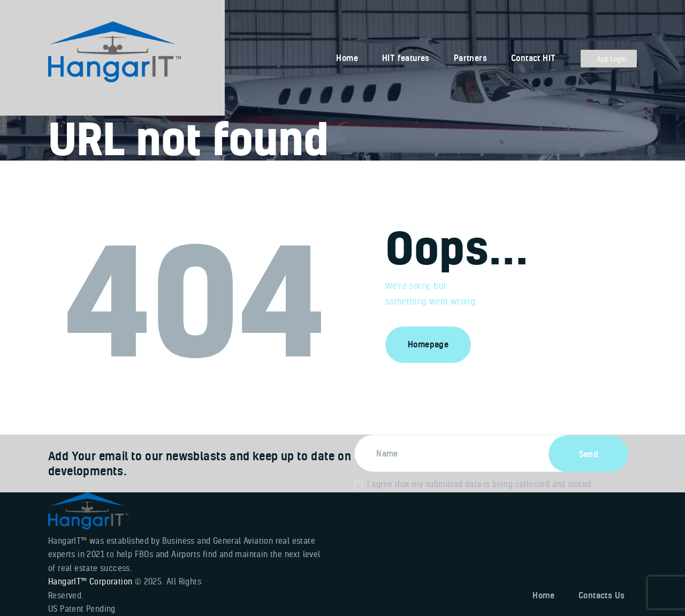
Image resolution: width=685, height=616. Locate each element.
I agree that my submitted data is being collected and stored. (480, 484)
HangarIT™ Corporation (90, 581)
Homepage (428, 344)
